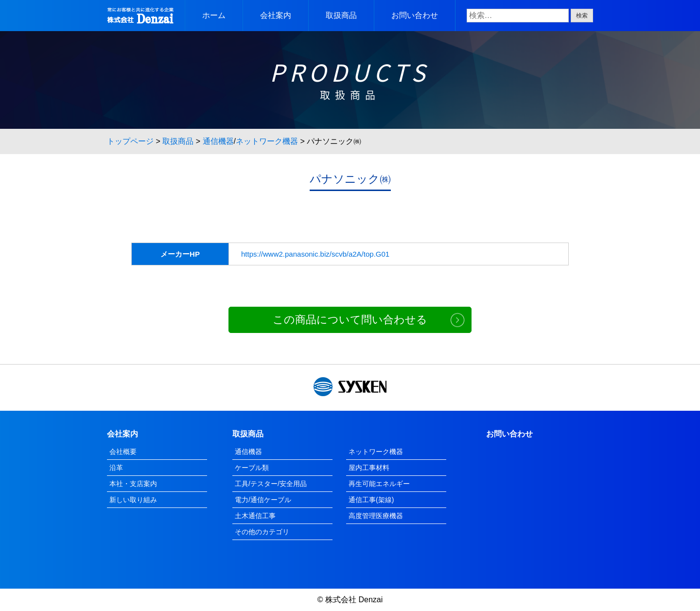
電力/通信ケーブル (263, 500)
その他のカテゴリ (262, 532)
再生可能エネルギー (379, 484)
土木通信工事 (255, 516)
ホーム (214, 15)
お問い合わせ (415, 15)
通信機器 (218, 141)
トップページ (130, 141)
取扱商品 (341, 15)
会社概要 (123, 452)
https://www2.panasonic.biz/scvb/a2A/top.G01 (315, 254)
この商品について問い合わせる (350, 320)
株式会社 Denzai (354, 600)
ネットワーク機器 (267, 141)
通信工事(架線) (371, 500)
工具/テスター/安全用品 (271, 484)
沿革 (116, 468)
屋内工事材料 (369, 468)
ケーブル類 (252, 468)
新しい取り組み (133, 500)
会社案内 (276, 15)
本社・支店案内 (133, 484)
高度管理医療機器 (376, 516)
